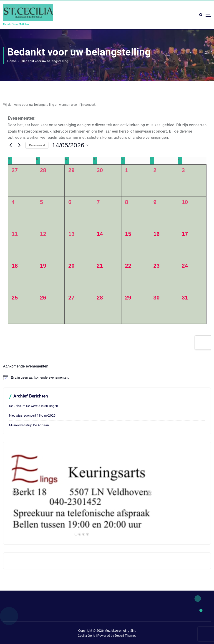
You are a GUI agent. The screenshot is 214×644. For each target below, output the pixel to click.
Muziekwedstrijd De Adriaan (29, 425)
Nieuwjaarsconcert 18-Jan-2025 (32, 415)
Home (12, 61)
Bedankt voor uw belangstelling (45, 61)
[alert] (107, 377)
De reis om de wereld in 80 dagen (34, 406)
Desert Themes (126, 636)
